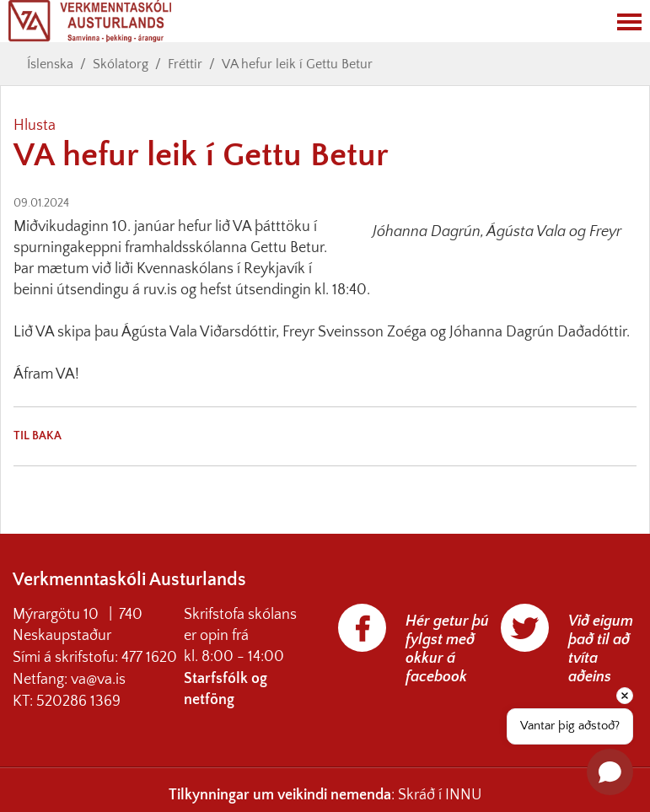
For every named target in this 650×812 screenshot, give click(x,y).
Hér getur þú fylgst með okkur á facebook (447, 649)
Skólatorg (121, 64)
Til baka (38, 436)
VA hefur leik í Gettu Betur (297, 64)
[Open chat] (610, 772)
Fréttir (185, 64)
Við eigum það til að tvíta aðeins (601, 649)
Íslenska (50, 64)
